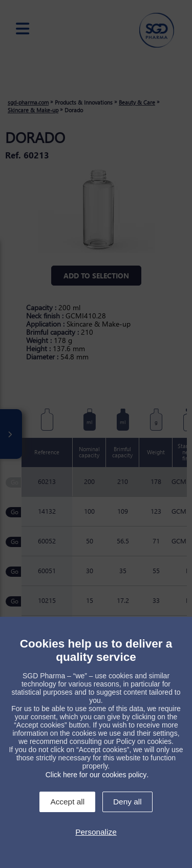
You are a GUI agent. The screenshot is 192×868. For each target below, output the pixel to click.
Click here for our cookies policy (96, 775)
